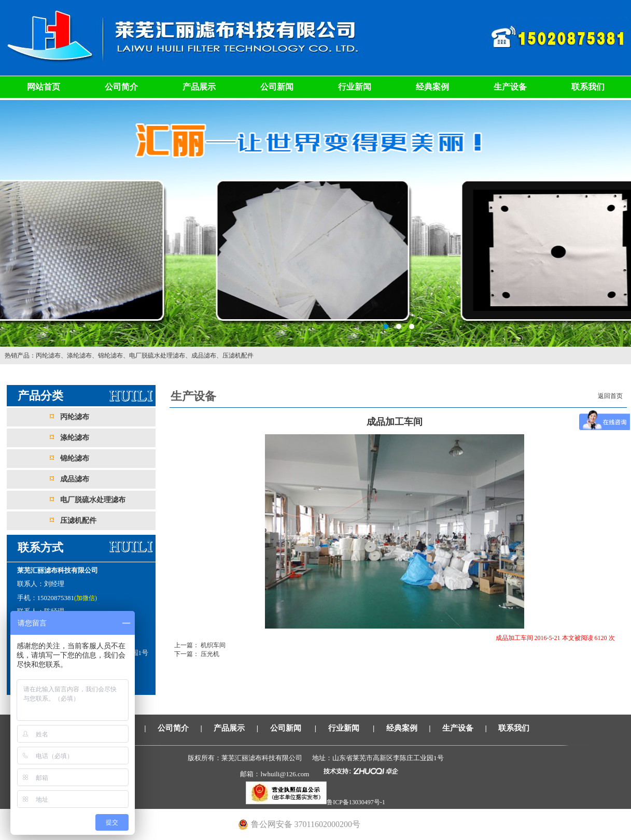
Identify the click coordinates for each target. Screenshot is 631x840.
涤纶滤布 (79, 355)
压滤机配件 (238, 355)
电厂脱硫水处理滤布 (157, 355)
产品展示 (199, 87)
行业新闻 (355, 87)
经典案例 (432, 87)
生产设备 (510, 87)
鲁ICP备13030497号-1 (356, 802)
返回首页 (610, 396)
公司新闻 (277, 87)
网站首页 (44, 87)
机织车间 (212, 645)
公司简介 (121, 87)
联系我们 (588, 87)
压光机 (209, 654)
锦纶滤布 (110, 355)
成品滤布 (204, 355)
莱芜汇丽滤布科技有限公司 (315, 222)
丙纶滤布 (48, 355)
